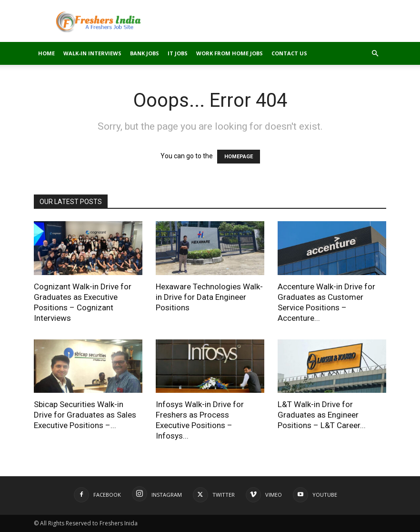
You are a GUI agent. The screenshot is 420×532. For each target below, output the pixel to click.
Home (46, 53)
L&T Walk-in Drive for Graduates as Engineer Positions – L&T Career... (322, 415)
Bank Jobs (145, 53)
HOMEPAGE (239, 157)
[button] (375, 54)
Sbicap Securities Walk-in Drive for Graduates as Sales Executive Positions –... (85, 415)
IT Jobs (178, 53)
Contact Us (289, 53)
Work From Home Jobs (230, 53)
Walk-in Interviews (92, 53)
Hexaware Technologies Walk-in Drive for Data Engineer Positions (209, 297)
